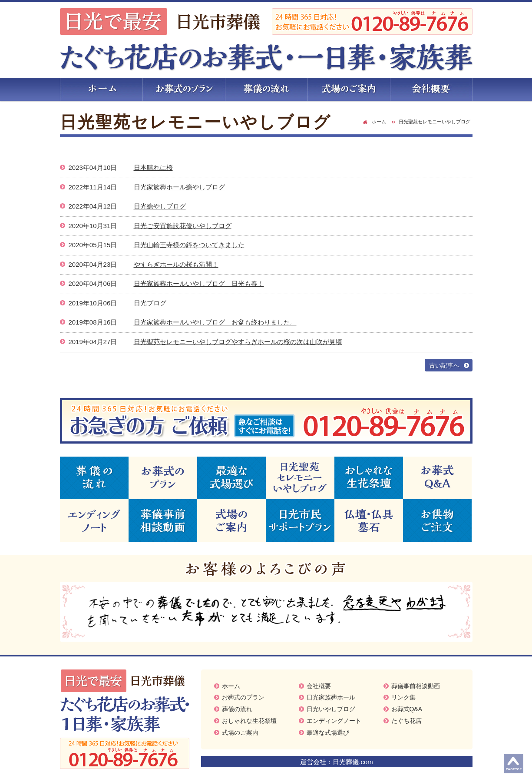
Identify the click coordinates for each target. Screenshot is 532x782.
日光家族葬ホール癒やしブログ (179, 187)
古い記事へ (444, 365)
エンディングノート (334, 721)
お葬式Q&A (407, 709)
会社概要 (319, 686)
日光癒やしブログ (160, 206)
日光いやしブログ (331, 709)
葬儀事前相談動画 (416, 686)
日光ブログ (150, 303)
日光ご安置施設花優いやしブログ (183, 226)
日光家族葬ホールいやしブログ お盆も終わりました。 (215, 322)
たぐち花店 (406, 721)
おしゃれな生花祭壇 (249, 721)
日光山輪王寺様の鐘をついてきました (189, 245)
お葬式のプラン (243, 697)
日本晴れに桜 (153, 167)
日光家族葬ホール (331, 697)
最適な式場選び (328, 732)
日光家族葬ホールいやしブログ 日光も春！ (199, 283)
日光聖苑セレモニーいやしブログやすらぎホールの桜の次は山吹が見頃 (238, 342)
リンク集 (403, 697)
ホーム (379, 122)
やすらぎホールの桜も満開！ (176, 264)
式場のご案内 (240, 732)
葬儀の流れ (237, 709)
